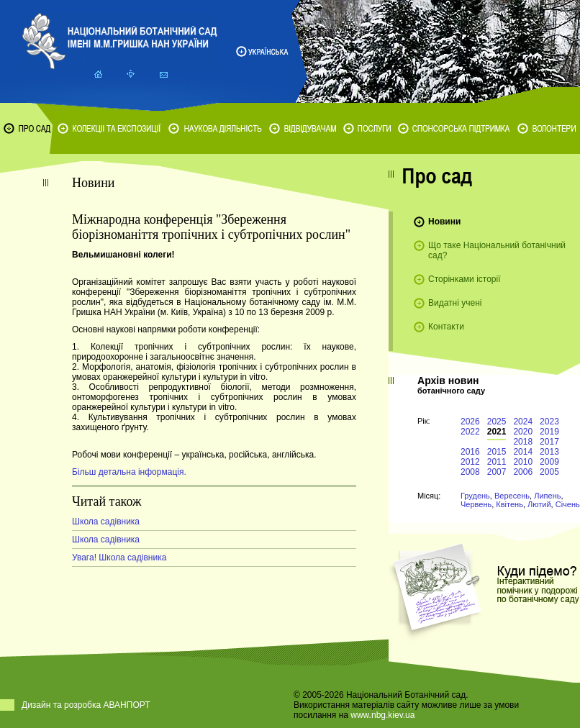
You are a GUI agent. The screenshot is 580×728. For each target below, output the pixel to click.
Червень (476, 504)
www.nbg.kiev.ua (382, 715)
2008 (470, 472)
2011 (497, 462)
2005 (549, 472)
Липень (547, 496)
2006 (523, 472)
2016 (470, 452)
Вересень (512, 496)
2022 (470, 432)
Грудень (475, 496)
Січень (568, 504)
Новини (444, 222)
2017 (549, 442)
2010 (523, 462)
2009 (549, 462)
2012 (470, 462)
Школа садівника (106, 522)
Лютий (539, 504)
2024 (523, 422)
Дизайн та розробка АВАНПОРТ (86, 705)
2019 (549, 432)
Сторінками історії (465, 279)
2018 (523, 442)
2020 (523, 432)
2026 (470, 422)
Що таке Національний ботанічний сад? (497, 250)
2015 (497, 452)
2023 (549, 422)
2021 (497, 432)
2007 (497, 472)
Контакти (446, 327)
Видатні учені (455, 303)
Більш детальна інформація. (129, 472)
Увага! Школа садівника (119, 558)
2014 (523, 452)
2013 (549, 452)
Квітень (509, 504)
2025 (497, 422)
